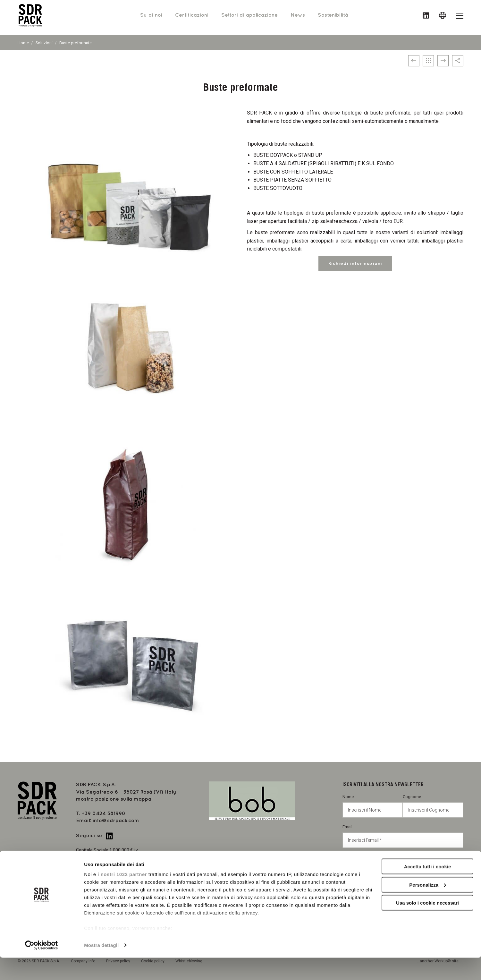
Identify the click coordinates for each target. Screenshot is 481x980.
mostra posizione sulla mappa (114, 799)
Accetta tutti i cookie (428, 889)
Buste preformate (76, 43)
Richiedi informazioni (355, 264)
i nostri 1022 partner (122, 896)
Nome (373, 806)
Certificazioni (192, 17)
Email (403, 836)
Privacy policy (368, 862)
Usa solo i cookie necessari (427, 925)
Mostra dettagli (101, 967)
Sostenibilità (333, 17)
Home (23, 43)
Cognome (433, 806)
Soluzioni (44, 43)
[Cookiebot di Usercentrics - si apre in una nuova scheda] (42, 967)
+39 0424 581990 (103, 814)
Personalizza (428, 907)
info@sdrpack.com (116, 821)
